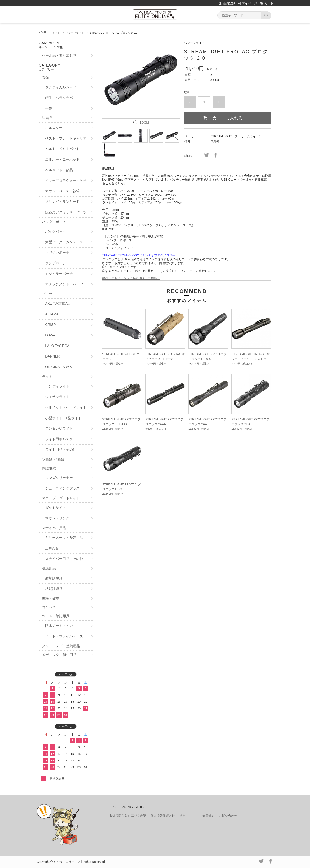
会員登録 (229, 3)
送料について (189, 816)
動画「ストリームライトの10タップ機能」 (131, 278)
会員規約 (208, 816)
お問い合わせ (228, 816)
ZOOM (144, 122)
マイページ (250, 3)
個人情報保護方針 (163, 816)
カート (269, 3)
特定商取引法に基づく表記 (128, 816)
